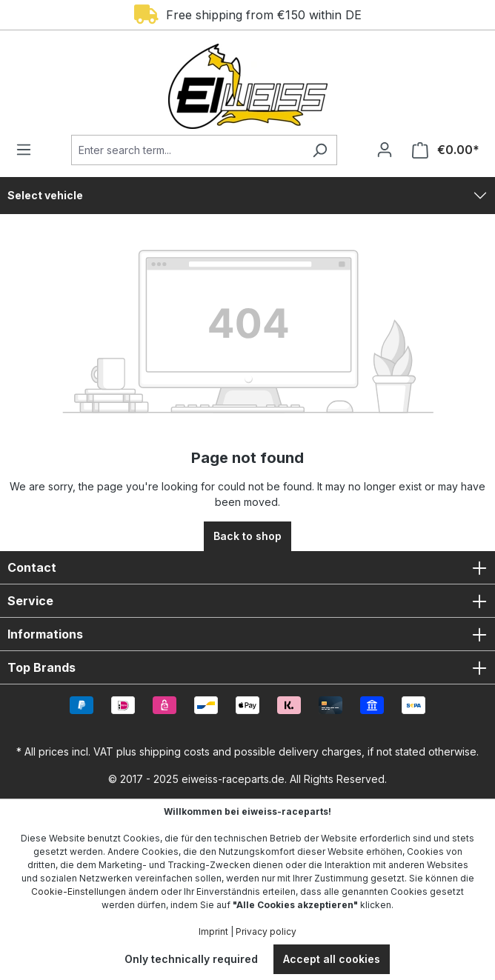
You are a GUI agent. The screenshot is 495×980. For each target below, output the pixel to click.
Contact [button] (247, 567)
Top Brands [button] (247, 667)
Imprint (213, 931)
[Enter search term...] (187, 150)
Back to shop (247, 536)
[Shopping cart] (441, 150)
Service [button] (247, 601)
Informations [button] (247, 634)
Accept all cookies (332, 959)
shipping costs (175, 751)
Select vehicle (45, 195)
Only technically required (191, 959)
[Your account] (385, 150)
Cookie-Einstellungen (79, 891)
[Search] (320, 150)
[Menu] (28, 150)
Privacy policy (266, 931)
